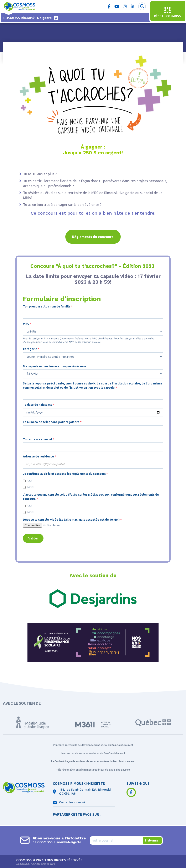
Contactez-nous (70, 802)
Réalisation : (36, 864)
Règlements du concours (93, 237)
